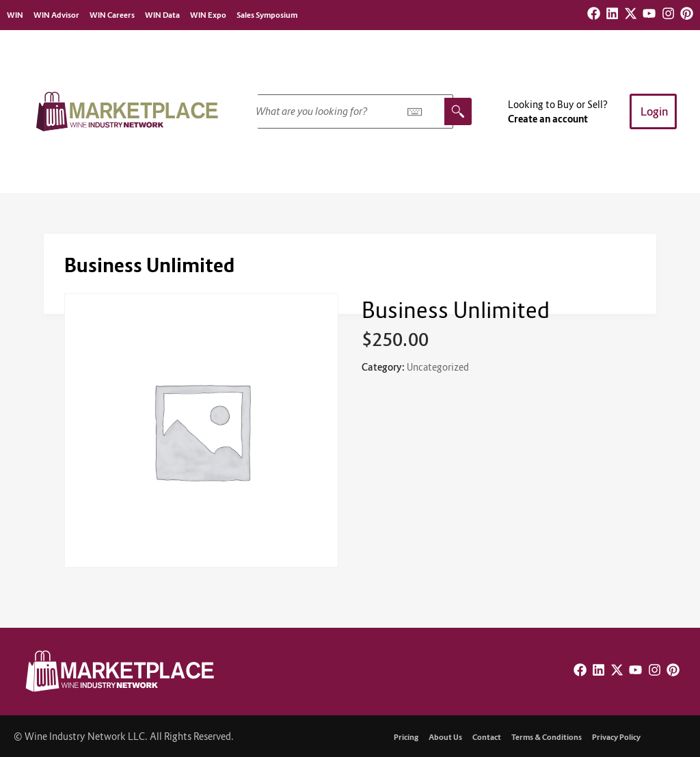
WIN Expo (208, 15)
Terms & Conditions (547, 737)
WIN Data (162, 15)
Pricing (406, 737)
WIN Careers (112, 15)
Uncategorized (438, 367)
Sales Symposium (267, 15)
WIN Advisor (56, 15)
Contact (487, 737)
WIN (15, 15)
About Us (445, 737)
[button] (653, 111)
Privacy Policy (616, 737)
